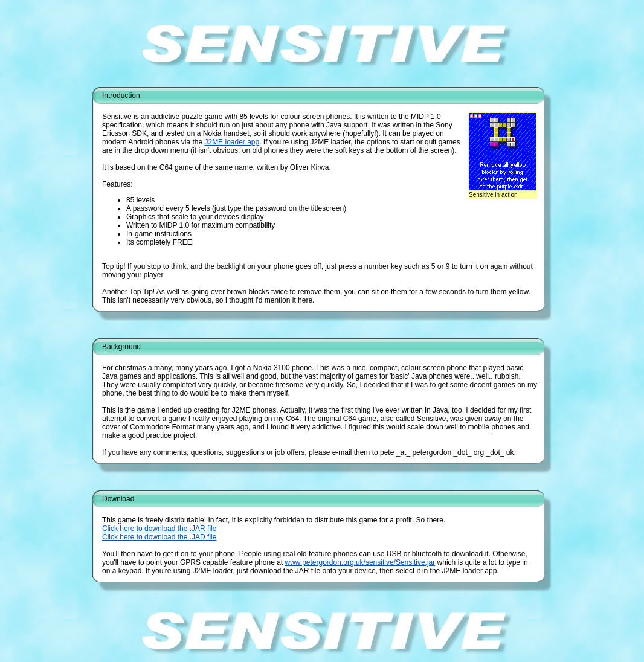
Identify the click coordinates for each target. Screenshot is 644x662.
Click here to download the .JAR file (159, 529)
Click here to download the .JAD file (159, 537)
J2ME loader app (232, 142)
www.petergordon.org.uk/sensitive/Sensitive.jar (360, 562)
